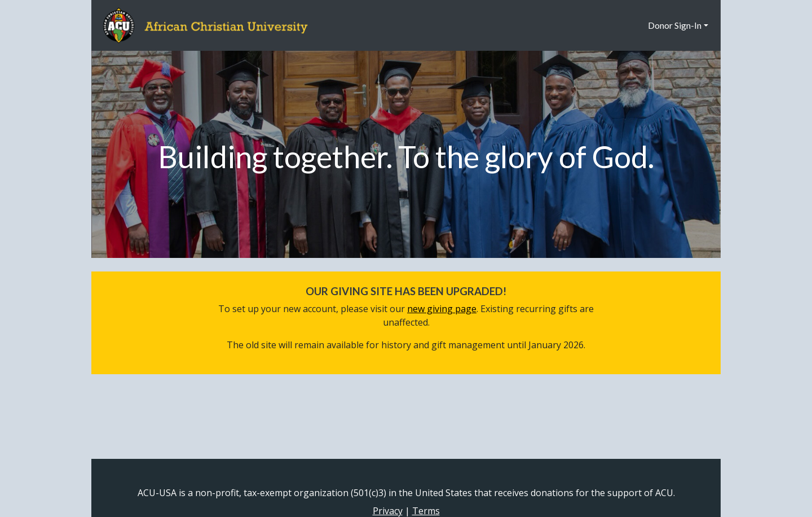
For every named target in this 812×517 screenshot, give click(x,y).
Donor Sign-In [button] (675, 25)
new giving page (442, 309)
